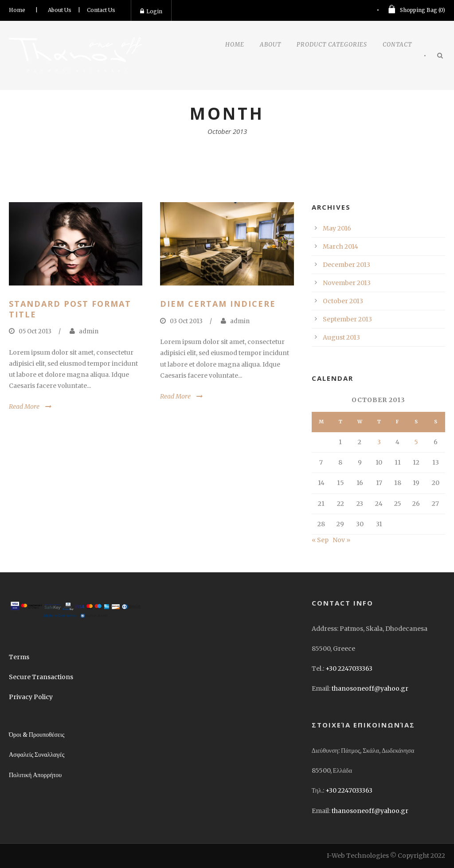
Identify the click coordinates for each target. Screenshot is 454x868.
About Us (60, 10)
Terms (19, 657)
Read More (24, 407)
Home (17, 10)
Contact (397, 45)
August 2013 (341, 337)
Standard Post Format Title (70, 309)
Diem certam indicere (218, 304)
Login (151, 11)
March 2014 (340, 246)
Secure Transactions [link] (41, 677)
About (270, 45)
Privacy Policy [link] (31, 697)
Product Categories (332, 45)
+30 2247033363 (349, 669)
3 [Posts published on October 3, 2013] (379, 442)
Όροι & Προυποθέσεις (37, 735)
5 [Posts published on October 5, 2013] (416, 442)
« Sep (320, 540)
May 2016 (337, 228)
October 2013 (343, 301)
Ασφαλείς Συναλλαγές (37, 755)
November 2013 (347, 283)
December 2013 (346, 265)
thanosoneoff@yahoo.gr (370, 688)
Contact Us (101, 10)
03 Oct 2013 (186, 321)
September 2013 (347, 319)
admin (89, 331)
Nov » (341, 540)
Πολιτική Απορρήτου (35, 775)
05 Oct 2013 (35, 331)
